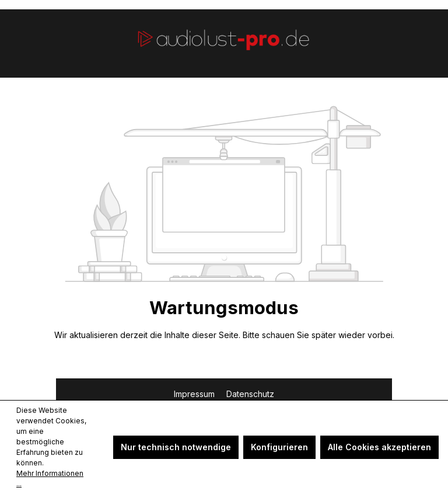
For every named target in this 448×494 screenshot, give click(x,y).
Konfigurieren (279, 447)
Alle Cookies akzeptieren (379, 447)
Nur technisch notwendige (176, 447)
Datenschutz (250, 394)
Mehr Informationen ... (50, 479)
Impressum (195, 394)
